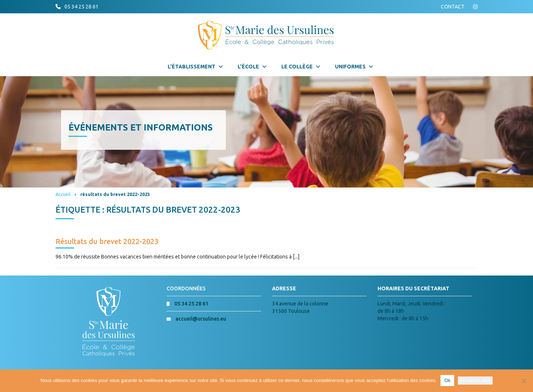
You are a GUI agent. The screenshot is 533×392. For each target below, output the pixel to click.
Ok (447, 380)
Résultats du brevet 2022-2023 (107, 241)
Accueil (63, 194)
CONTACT (453, 7)
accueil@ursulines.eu (201, 319)
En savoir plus (475, 380)
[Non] (524, 381)
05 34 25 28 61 (81, 7)
